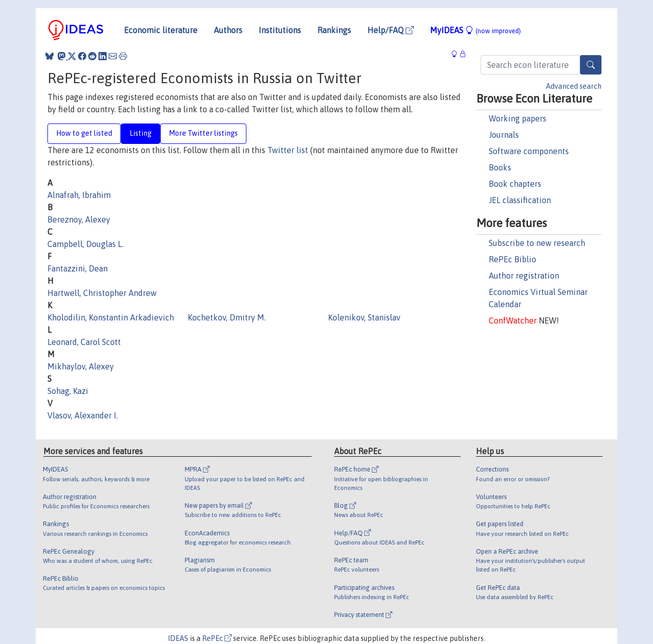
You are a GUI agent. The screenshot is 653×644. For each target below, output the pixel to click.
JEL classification (520, 200)
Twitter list (288, 150)
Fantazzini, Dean (78, 268)
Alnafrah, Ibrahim (79, 195)
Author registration (524, 276)
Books (500, 167)
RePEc (217, 638)
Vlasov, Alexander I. (83, 415)
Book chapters (515, 184)
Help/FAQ (391, 30)
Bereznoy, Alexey (79, 219)
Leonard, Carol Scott (84, 342)
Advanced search (574, 86)
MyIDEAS (475, 30)
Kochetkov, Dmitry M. (227, 317)
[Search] (591, 65)
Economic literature (161, 30)
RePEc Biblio (512, 259)
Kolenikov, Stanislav (364, 317)
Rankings (334, 30)
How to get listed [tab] (84, 133)
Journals (504, 135)
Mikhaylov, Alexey (81, 366)
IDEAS (178, 638)
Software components (529, 151)
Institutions (280, 30)
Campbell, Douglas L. (85, 244)
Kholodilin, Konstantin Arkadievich (111, 317)
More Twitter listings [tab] (203, 133)
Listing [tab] (141, 133)
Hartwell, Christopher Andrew (102, 293)
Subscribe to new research (537, 243)
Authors (228, 30)
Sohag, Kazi (68, 391)
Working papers (518, 118)
